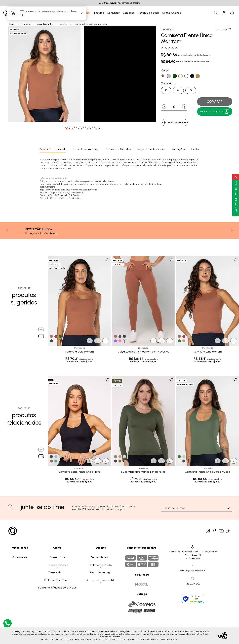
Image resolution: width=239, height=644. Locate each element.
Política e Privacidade (57, 580)
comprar (215, 102)
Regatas (63, 24)
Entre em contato (101, 565)
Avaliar (195, 149)
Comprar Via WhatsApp (215, 112)
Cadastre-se (20, 557)
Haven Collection (148, 13)
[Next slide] (232, 231)
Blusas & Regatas (45, 24)
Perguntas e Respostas (151, 149)
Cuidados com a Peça (86, 149)
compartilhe (223, 29)
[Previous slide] (7, 231)
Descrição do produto (53, 149)
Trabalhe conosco (57, 565)
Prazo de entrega (101, 572)
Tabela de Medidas (118, 149)
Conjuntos (113, 13)
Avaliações (178, 149)
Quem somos (57, 557)
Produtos (98, 13)
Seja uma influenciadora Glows (57, 588)
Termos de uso (57, 572)
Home (12, 24)
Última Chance (172, 13)
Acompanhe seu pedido (101, 580)
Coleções (129, 13)
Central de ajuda (101, 557)
